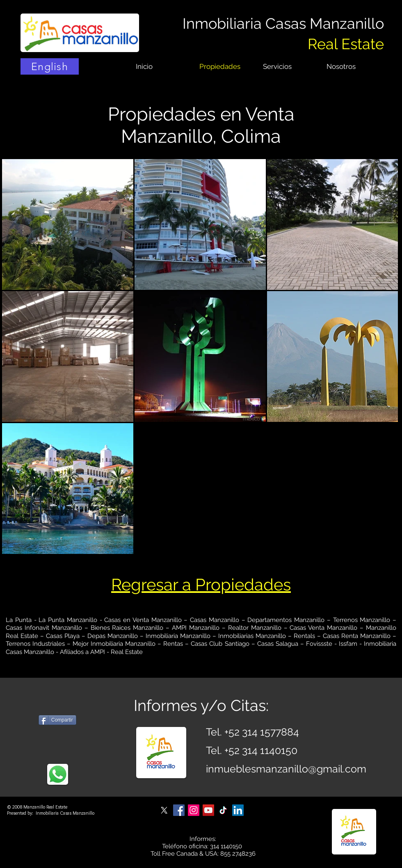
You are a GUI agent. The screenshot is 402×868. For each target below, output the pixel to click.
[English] (50, 66)
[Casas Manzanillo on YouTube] (208, 810)
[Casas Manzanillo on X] (164, 810)
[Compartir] (57, 720)
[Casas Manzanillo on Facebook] (179, 810)
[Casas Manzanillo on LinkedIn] (238, 810)
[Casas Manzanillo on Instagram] (194, 810)
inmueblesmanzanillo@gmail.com (286, 769)
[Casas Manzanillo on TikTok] (223, 810)
